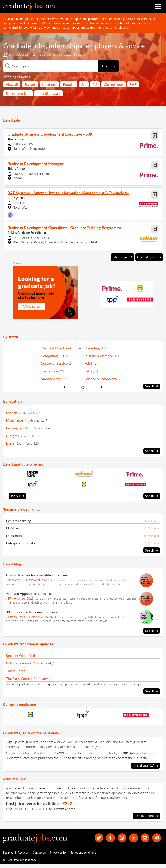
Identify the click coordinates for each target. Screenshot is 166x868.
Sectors (30, 84)
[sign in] (157, 838)
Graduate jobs (24, 46)
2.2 (95, 84)
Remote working (18, 93)
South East (25, 413)
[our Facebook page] (110, 838)
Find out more (146, 816)
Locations (49, 84)
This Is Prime (16, 139)
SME (133, 84)
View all (12, 84)
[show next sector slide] (102, 387)
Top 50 (17, 496)
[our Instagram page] (122, 838)
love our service (99, 793)
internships (66, 46)
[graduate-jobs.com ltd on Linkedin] (134, 838)
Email (10, 809)
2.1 (84, 84)
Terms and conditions (84, 853)
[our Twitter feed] (99, 838)
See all (152, 386)
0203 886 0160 (37, 809)
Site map (8, 853)
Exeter (11, 443)
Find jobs (108, 66)
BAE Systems (16, 198)
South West (24, 443)
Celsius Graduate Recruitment (27, 233)
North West (33, 420)
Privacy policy (58, 853)
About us (23, 853)
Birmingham (15, 428)
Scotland (26, 436)
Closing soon (113, 84)
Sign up (12, 742)
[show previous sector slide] (64, 387)
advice (135, 46)
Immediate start (49, 93)
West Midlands (35, 428)
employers (101, 46)
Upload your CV (145, 766)
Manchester (15, 420)
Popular (69, 84)
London (12, 413)
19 (5, 54)
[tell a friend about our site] (145, 838)
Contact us (39, 853)
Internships (122, 257)
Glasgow (13, 436)
